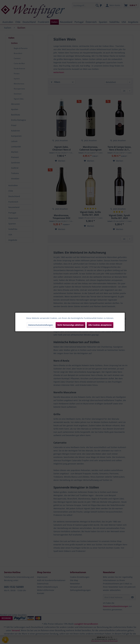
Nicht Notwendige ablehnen (70, 325)
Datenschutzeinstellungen (41, 325)
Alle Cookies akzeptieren (100, 325)
